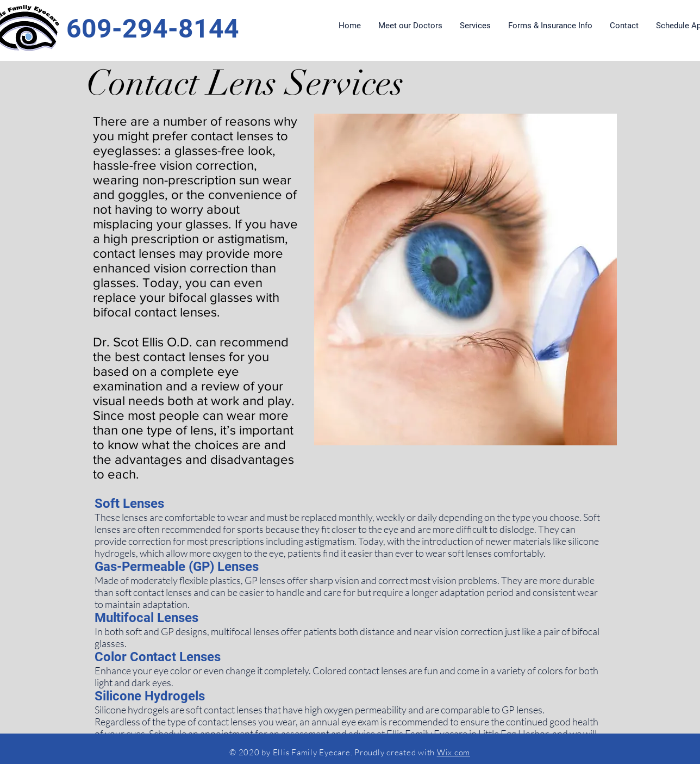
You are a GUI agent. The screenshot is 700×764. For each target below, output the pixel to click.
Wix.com (454, 752)
